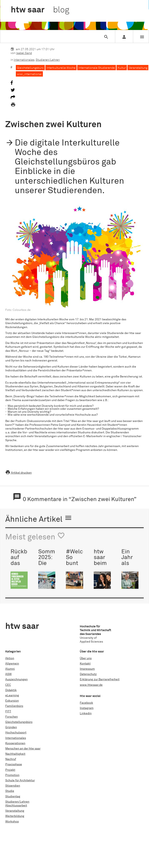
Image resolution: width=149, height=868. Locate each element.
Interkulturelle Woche (61, 68)
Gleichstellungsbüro (30, 68)
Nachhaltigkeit (15, 754)
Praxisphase (14, 764)
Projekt (10, 770)
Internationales (24, 60)
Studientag (13, 797)
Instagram (87, 708)
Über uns (86, 658)
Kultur (122, 68)
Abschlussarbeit (16, 806)
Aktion (10, 658)
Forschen (12, 717)
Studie (10, 791)
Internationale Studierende (97, 68)
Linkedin (86, 713)
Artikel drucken (18, 473)
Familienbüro (14, 706)
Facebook (86, 703)
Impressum (87, 669)
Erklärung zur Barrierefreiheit (100, 679)
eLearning (12, 695)
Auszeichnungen (16, 679)
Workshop (12, 822)
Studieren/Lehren (48, 60)
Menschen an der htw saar (23, 749)
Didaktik (11, 690)
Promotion (12, 775)
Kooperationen (15, 743)
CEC (8, 685)
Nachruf (11, 759)
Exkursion (12, 701)
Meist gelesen (35, 536)
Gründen (11, 727)
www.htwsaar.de (91, 685)
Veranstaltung (138, 68)
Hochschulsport (16, 733)
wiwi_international (29, 74)
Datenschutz (88, 674)
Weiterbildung (15, 816)
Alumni (10, 669)
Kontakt (85, 664)
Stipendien (13, 786)
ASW (8, 674)
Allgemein (12, 664)
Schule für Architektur (20, 780)
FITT (8, 712)
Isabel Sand (24, 53)
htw (40, 10)
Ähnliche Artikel (39, 519)
